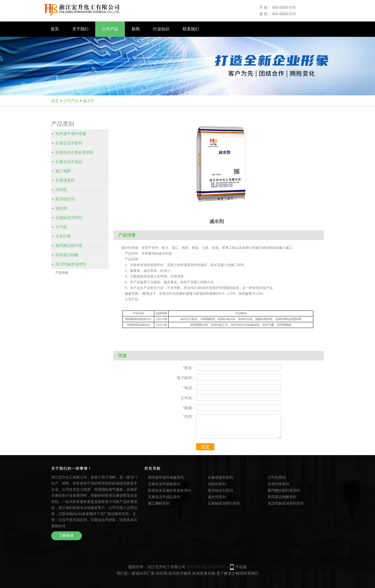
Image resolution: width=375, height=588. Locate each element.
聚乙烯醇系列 (159, 503)
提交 (205, 447)
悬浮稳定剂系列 (220, 490)
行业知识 (161, 29)
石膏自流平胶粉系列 (164, 484)
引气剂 (61, 227)
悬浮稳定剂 (65, 199)
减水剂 (88, 101)
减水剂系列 (217, 497)
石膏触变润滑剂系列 (224, 503)
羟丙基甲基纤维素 (71, 134)
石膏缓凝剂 (65, 180)
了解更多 (66, 536)
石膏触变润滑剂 (69, 218)
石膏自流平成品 (69, 162)
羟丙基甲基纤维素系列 (166, 477)
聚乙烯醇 (63, 171)
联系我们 (191, 29)
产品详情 (62, 273)
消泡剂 (61, 190)
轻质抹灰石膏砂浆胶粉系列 (170, 490)
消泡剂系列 (217, 484)
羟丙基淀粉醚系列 (282, 497)
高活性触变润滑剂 (71, 264)
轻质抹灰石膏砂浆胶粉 (75, 152)
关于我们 (80, 29)
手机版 (241, 567)
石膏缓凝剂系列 (220, 477)
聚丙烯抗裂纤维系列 (284, 490)
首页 (55, 29)
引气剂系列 (277, 477)
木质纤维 (63, 236)
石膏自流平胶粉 (69, 143)
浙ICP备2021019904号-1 (208, 567)
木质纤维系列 (278, 484)
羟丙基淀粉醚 (67, 255)
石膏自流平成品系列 (164, 497)
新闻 (136, 29)
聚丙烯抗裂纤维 (69, 246)
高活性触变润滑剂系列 (286, 503)
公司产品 (110, 29)
